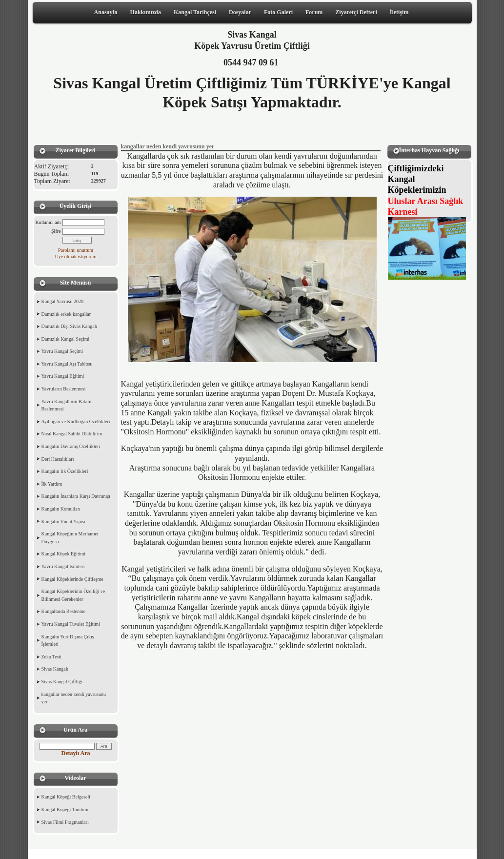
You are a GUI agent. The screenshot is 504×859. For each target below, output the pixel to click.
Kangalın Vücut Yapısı (64, 522)
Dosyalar (240, 12)
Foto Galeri (278, 12)
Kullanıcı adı (48, 222)
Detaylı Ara (76, 753)
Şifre (56, 231)
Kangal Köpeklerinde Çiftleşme (72, 579)
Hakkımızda (146, 12)
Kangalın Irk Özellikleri (65, 471)
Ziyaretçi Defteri (356, 12)
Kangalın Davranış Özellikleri (71, 446)
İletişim (399, 12)
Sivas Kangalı (55, 669)
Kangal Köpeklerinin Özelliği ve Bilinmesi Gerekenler (73, 595)
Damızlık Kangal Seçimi (66, 339)
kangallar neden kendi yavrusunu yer (74, 698)
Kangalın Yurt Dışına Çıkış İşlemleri (68, 641)
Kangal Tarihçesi (195, 12)
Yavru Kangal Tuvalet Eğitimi (71, 624)
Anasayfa (106, 12)
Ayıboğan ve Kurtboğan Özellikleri (76, 421)
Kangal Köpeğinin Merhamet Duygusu (70, 538)
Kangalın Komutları (61, 509)
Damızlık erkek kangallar (66, 314)
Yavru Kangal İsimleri (63, 566)
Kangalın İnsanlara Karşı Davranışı (76, 496)
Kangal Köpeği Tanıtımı (65, 809)
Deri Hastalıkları (58, 459)
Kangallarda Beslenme (64, 611)
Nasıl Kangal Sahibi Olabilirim (72, 434)
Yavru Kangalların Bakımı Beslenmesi (67, 405)
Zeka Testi (52, 657)
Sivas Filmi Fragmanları (65, 822)
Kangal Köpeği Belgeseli (66, 797)
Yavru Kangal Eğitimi (63, 376)
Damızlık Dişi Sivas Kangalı (70, 326)
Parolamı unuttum (76, 250)
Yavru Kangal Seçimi (62, 351)
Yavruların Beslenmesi (64, 389)
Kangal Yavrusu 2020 (62, 301)
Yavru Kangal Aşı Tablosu (67, 364)
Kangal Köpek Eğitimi (64, 554)
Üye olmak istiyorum (76, 256)
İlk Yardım (52, 484)
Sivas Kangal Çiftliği (62, 682)
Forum (314, 12)
